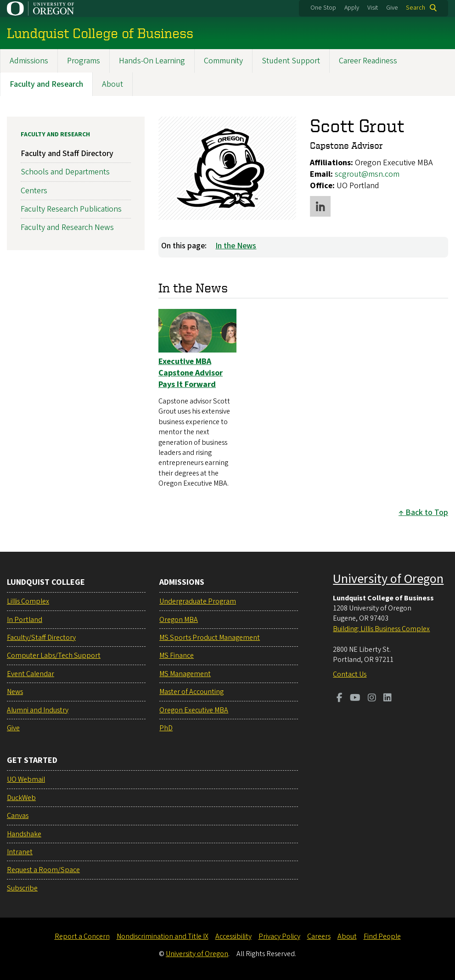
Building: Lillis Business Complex (381, 629)
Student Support (291, 61)
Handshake (24, 834)
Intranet (20, 852)
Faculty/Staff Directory (41, 638)
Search (416, 8)
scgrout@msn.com (367, 174)
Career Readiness (368, 61)
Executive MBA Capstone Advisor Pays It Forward (191, 373)
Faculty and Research (46, 84)
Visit (373, 8)
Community (223, 61)
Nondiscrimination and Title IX (163, 936)
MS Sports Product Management (210, 638)
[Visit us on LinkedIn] (388, 699)
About (112, 84)
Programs (84, 61)
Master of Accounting (191, 692)
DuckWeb (21, 798)
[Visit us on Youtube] (355, 699)
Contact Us (350, 674)
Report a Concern (82, 936)
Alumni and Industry (38, 710)
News (15, 692)
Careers (319, 936)
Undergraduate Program (198, 601)
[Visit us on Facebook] (340, 699)
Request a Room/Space (43, 870)
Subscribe (22, 888)
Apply (352, 8)
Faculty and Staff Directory (67, 154)
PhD (166, 728)
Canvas (18, 816)
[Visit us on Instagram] (372, 699)
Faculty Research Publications (71, 209)
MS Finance (177, 655)
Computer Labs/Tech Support (54, 655)
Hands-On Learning (152, 61)
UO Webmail (26, 779)
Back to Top (427, 513)
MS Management (185, 674)
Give (392, 8)
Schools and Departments (65, 172)
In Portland (25, 620)
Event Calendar (31, 674)
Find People (382, 936)
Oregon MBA (179, 620)
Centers (34, 191)
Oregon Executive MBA (194, 710)
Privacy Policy (279, 936)
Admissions (29, 61)
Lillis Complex (28, 601)
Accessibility (233, 936)
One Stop (323, 8)
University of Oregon (388, 579)
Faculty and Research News (67, 227)
